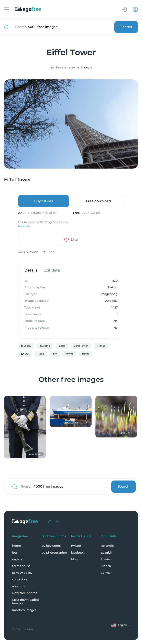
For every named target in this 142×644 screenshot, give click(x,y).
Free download (98, 201)
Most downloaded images (26, 602)
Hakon (86, 67)
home (17, 546)
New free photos (25, 593)
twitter (76, 546)
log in (16, 553)
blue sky (26, 346)
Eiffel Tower (81, 346)
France (101, 346)
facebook (78, 553)
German (106, 573)
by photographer (54, 553)
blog (74, 559)
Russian (106, 559)
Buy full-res (44, 201)
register (18, 559)
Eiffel (62, 346)
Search (126, 27)
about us (19, 586)
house (25, 354)
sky (55, 354)
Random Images (24, 610)
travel (85, 354)
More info (24, 226)
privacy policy (22, 573)
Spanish (106, 553)
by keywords (51, 546)
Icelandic (107, 546)
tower (69, 354)
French (106, 566)
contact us (20, 579)
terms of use (21, 566)
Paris (41, 354)
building (45, 346)
